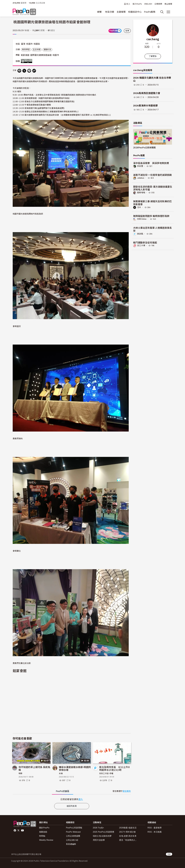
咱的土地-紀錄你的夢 (102, 836)
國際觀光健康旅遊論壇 (41, 55)
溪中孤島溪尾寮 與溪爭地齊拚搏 (151, 163)
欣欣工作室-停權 (106, 774)
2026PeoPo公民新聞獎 (144, 147)
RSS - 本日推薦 (155, 832)
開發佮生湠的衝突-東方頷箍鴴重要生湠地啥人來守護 (153, 188)
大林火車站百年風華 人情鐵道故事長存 (152, 229)
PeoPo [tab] (63, 791)
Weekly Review (46, 840)
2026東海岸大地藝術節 (145, 106)
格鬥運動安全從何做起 (145, 242)
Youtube (23, 830)
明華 (21, 774)
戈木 (139, 207)
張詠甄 (140, 234)
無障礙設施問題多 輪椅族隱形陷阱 (151, 216)
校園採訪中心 (135, 12)
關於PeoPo (44, 828)
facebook (15, 830)
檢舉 (127, 31)
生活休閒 (37, 50)
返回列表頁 (72, 806)
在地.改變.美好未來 (128, 836)
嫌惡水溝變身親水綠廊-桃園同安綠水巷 (75, 768)
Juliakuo (141, 178)
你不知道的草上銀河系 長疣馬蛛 (34, 768)
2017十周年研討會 (127, 832)
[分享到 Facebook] (19, 71)
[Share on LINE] (29, 71)
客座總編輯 (71, 844)
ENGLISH (148, 4)
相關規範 (43, 832)
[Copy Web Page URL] (34, 71)
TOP (169, 854)
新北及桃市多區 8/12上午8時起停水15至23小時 (114, 768)
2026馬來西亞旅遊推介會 (147, 93)
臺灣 (23, 44)
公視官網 (158, 4)
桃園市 (29, 44)
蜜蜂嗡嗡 (141, 193)
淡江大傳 (141, 245)
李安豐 (140, 166)
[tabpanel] (72, 799)
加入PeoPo (137, 4)
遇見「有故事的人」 (128, 840)
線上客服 (168, 4)
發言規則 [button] (127, 791)
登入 (128, 4)
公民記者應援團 (73, 836)
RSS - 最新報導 (155, 828)
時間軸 (42, 836)
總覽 (99, 12)
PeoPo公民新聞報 (74, 828)
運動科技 (47, 50)
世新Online (142, 219)
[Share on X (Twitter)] (24, 71)
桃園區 (37, 44)
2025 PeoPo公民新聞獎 (104, 832)
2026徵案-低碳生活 (128, 828)
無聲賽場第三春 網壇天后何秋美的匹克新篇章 (152, 203)
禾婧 (61, 774)
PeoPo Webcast (73, 832)
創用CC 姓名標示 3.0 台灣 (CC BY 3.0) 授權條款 (27, 61)
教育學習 (26, 50)
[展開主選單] (168, 12)
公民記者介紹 (72, 840)
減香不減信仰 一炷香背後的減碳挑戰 (152, 175)
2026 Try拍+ (98, 828)
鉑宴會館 (25, 55)
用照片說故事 (99, 840)
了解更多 (153, 56)
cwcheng (153, 39)
